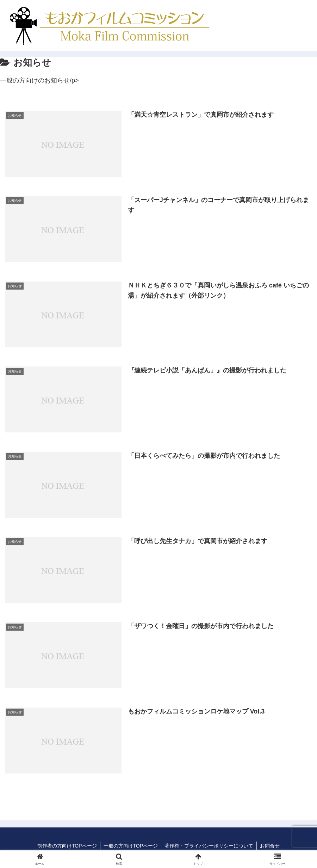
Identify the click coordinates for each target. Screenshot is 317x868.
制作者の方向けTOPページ (66, 846)
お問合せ (271, 846)
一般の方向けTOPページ (130, 846)
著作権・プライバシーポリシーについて (209, 846)
